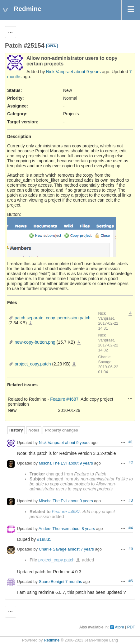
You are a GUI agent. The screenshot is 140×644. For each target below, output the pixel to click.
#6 (131, 581)
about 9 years (88, 72)
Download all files (130, 314)
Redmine (52, 640)
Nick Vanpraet (60, 72)
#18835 (44, 539)
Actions (130, 398)
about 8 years (83, 529)
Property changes (61, 430)
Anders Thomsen (54, 529)
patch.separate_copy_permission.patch (53, 318)
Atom (119, 627)
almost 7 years (81, 549)
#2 (131, 463)
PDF (131, 627)
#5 (131, 549)
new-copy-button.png (35, 342)
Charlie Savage (53, 549)
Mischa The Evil (53, 463)
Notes (34, 430)
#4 (131, 528)
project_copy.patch (33, 364)
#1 (131, 442)
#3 (131, 500)
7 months (74, 582)
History (16, 430)
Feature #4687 (64, 399)
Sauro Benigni (52, 582)
